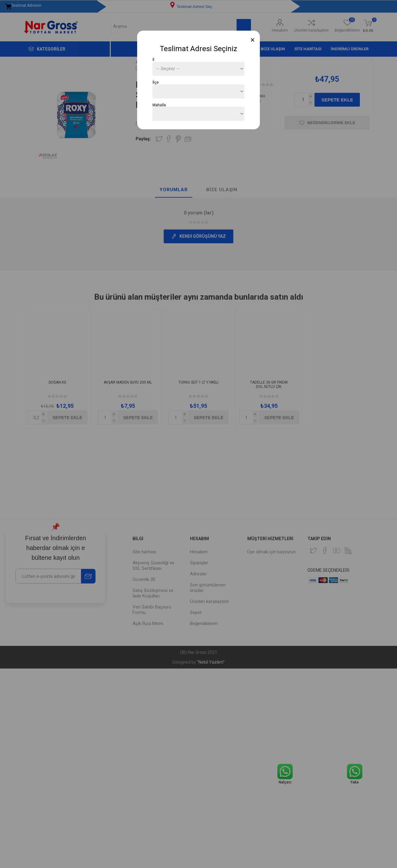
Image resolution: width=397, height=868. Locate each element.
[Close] (253, 40)
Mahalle (159, 105)
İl (153, 60)
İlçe (156, 82)
